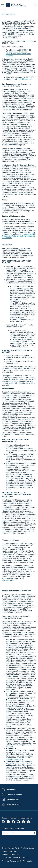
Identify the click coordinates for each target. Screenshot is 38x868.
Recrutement (12, 790)
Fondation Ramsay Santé (11, 861)
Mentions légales (28, 848)
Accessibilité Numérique (11, 858)
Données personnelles (10, 855)
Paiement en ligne (14, 805)
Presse (25, 858)
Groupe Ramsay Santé (10, 848)
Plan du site (28, 861)
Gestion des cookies (9, 851)
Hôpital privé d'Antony (18, 6)
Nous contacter (13, 800)
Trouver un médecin (14, 795)
